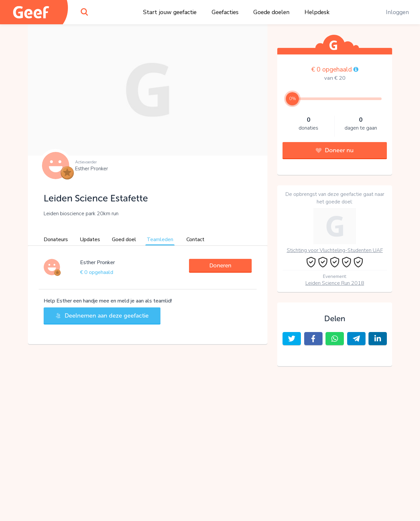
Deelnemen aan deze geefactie (102, 316)
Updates (90, 240)
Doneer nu (335, 150)
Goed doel (124, 240)
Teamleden (160, 240)
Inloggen (397, 12)
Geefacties (225, 12)
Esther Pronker (92, 169)
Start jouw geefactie (170, 12)
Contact (195, 240)
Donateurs (56, 240)
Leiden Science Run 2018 (335, 283)
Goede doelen (271, 12)
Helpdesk (317, 12)
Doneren (220, 265)
